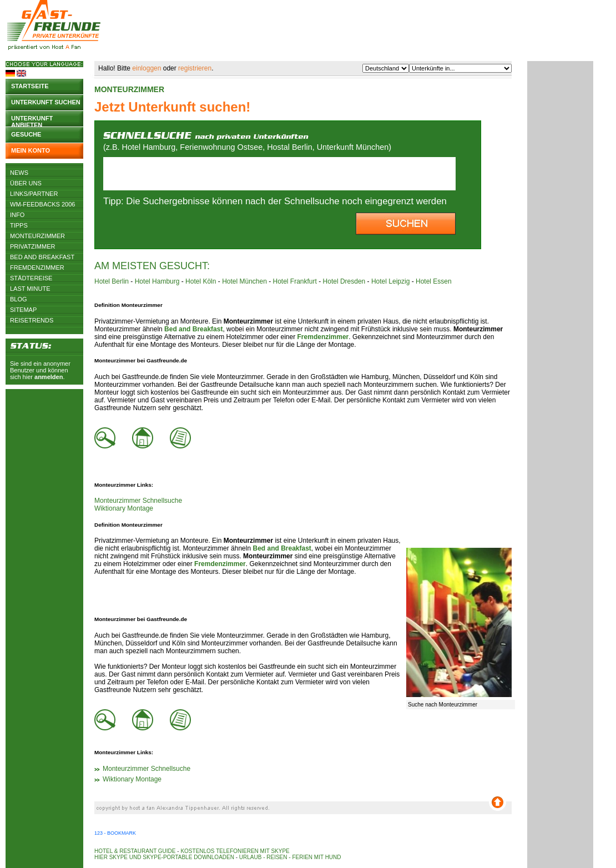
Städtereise (31, 278)
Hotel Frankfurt (295, 281)
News (19, 173)
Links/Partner (34, 194)
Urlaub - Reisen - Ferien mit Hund (290, 857)
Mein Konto (31, 150)
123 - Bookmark (115, 833)
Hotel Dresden (344, 281)
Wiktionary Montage (124, 508)
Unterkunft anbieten (32, 121)
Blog (19, 299)
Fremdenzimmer (37, 268)
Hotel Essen (434, 281)
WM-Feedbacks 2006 (42, 204)
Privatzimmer (32, 246)
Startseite (30, 86)
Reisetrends (32, 320)
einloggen (147, 68)
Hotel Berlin (112, 281)
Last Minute (30, 289)
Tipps (19, 225)
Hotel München (244, 281)
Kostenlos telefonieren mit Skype (235, 851)
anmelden (49, 377)
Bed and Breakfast (42, 257)
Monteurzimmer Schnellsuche (138, 501)
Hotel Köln (201, 281)
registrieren (195, 68)
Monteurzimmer (37, 236)
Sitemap (23, 310)
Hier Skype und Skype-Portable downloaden (164, 857)
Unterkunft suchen (46, 102)
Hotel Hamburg (157, 281)
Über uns (26, 183)
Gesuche (26, 134)
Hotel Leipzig (390, 281)
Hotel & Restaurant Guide (135, 851)
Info (17, 215)
